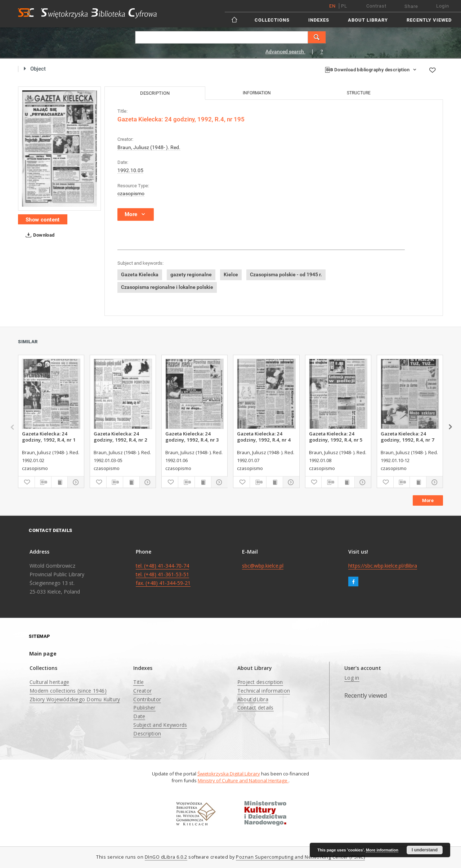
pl (344, 6)
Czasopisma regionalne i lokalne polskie (167, 287)
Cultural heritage (49, 682)
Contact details (256, 708)
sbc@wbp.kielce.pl (263, 566)
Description (147, 733)
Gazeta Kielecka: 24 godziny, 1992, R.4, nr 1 (49, 437)
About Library (368, 20)
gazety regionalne (191, 274)
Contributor (147, 699)
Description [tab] (155, 93)
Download (39, 235)
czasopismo (131, 193)
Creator (142, 691)
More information (382, 850)
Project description (260, 682)
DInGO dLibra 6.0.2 (166, 857)
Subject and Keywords (160, 725)
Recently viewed (429, 20)
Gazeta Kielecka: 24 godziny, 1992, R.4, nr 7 (408, 437)
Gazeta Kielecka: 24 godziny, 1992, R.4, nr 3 (192, 437)
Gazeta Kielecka (140, 274)
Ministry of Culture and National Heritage (243, 780)
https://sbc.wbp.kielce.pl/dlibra (383, 566)
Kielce (231, 274)
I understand (425, 850)
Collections (272, 20)
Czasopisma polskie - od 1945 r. (286, 274)
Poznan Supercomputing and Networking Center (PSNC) (300, 857)
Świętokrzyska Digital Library (229, 774)
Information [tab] (257, 93)
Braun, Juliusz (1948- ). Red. (149, 147)
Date (139, 716)
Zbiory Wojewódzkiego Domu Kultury (75, 699)
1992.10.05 (130, 170)
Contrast (376, 6)
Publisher (144, 708)
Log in (352, 678)
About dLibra (253, 699)
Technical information (264, 691)
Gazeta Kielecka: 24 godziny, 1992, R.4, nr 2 (120, 437)
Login (443, 6)
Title (138, 682)
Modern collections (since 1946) (68, 691)
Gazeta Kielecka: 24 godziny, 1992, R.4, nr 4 (264, 437)
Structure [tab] (359, 93)
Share (411, 6)
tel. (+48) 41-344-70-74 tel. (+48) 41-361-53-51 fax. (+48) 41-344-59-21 (163, 574)
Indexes (319, 20)
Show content (43, 220)
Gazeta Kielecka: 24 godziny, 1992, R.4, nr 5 (336, 437)
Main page (43, 654)
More (428, 500)
